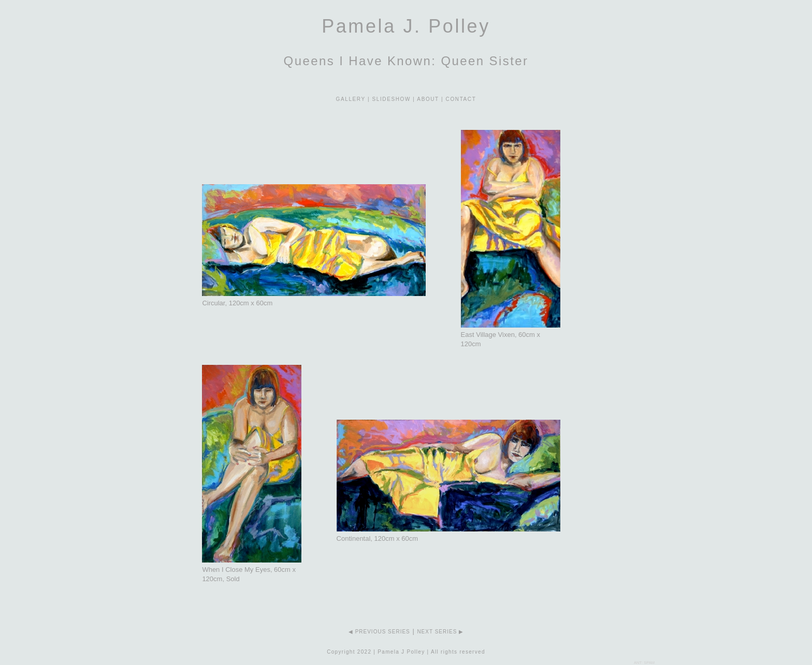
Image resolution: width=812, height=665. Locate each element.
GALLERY (351, 99)
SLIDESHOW (392, 99)
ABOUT (428, 99)
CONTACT (461, 99)
